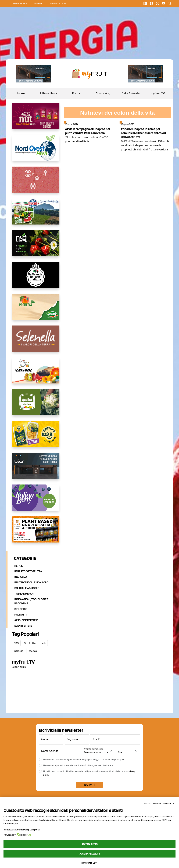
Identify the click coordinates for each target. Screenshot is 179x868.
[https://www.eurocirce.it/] (36, 214)
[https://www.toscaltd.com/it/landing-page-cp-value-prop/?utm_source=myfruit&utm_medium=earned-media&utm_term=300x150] (36, 469)
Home (21, 93)
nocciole (33, 651)
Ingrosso (20, 577)
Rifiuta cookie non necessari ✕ (159, 803)
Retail (18, 566)
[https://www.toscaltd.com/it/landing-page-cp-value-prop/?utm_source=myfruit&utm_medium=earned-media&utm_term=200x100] (34, 74)
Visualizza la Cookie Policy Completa (22, 830)
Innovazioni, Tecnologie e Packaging (31, 601)
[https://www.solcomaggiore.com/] (36, 182)
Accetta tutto (90, 844)
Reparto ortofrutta (28, 571)
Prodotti (20, 615)
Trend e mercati (25, 594)
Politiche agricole (27, 588)
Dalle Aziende (130, 93)
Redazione (20, 3)
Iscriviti (89, 785)
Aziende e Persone (26, 620)
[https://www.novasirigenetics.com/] (36, 246)
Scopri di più (19, 667)
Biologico (21, 609)
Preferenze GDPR (90, 863)
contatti (39, 3)
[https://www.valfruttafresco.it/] (36, 310)
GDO (16, 643)
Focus (76, 93)
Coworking (103, 93)
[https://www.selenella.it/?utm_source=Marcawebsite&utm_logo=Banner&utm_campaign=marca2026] (36, 341)
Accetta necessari (90, 854)
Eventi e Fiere (23, 626)
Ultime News (49, 93)
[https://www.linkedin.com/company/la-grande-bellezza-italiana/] (36, 278)
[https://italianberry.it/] (36, 500)
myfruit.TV (158, 93)
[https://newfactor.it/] (36, 119)
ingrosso (19, 651)
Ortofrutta (30, 643)
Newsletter (58, 3)
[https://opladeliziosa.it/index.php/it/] (36, 373)
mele (43, 643)
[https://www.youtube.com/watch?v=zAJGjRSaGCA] (36, 532)
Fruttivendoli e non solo (31, 582)
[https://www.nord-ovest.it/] (36, 151)
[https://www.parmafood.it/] (36, 437)
